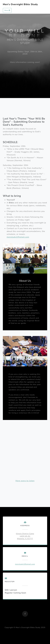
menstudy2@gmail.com (18, 237)
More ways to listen (25, 481)
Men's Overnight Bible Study (20, 4)
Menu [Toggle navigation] (7, 10)
